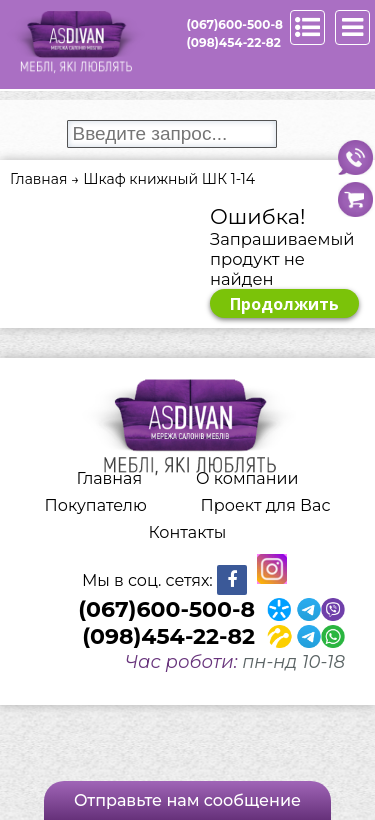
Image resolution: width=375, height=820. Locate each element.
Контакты (188, 532)
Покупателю (96, 505)
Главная (110, 478)
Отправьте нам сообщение (187, 800)
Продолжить (284, 304)
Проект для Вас (266, 505)
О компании (247, 478)
